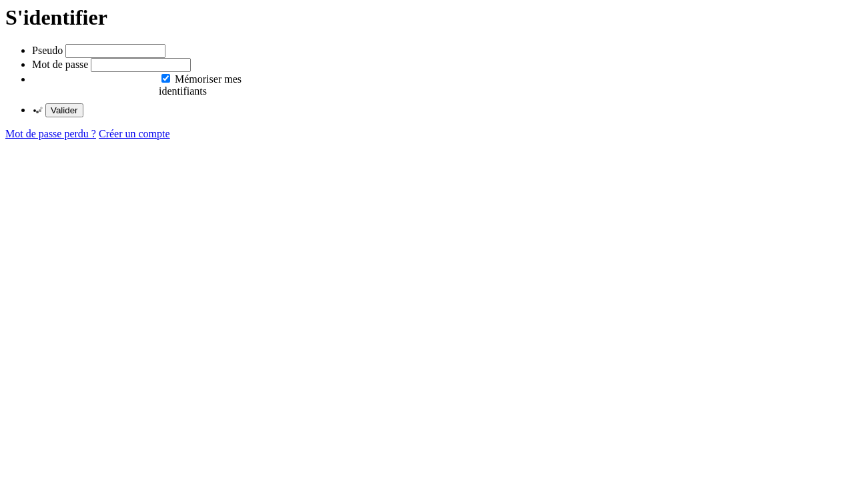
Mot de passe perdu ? (51, 134)
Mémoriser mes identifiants (200, 85)
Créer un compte (134, 134)
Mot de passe (60, 64)
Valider (64, 110)
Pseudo (47, 50)
